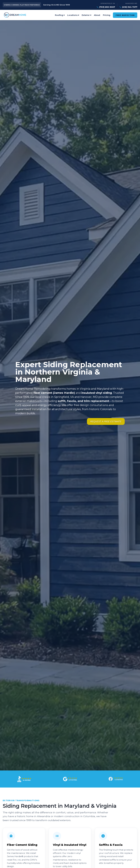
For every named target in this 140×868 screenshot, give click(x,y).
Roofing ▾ (60, 16)
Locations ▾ (73, 16)
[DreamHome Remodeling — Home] (18, 16)
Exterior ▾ (86, 16)
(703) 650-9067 (107, 7)
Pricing (107, 16)
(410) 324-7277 (130, 7)
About (97, 16)
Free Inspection (125, 16)
